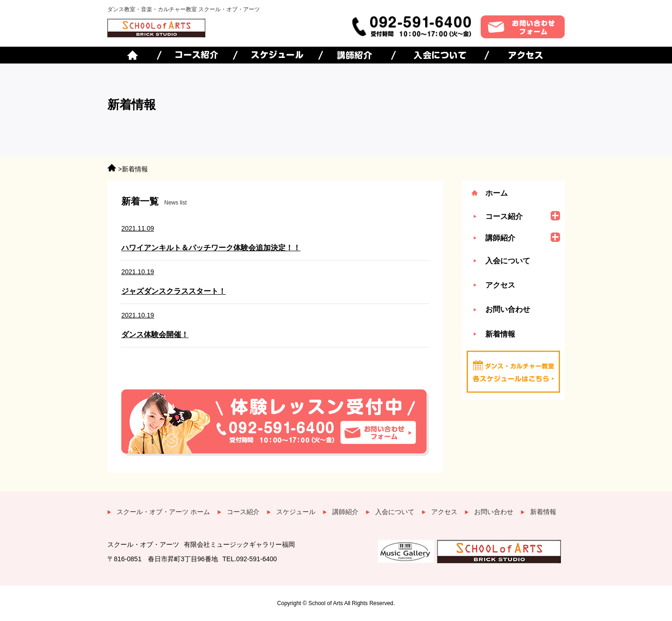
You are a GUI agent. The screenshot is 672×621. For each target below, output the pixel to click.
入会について (508, 261)
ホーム (497, 193)
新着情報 (500, 334)
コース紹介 (243, 512)
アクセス (500, 285)
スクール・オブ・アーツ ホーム (163, 512)
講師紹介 (345, 512)
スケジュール (296, 512)
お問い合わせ (508, 309)
